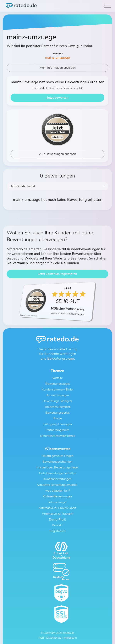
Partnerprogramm (58, 430)
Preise (58, 418)
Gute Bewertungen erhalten (58, 473)
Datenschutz (54, 638)
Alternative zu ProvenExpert (57, 508)
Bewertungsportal (57, 413)
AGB (41, 638)
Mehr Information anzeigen (58, 68)
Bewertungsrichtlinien (57, 462)
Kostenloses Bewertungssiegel (57, 467)
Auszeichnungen (58, 395)
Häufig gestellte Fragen (57, 456)
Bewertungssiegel (58, 384)
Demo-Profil (57, 520)
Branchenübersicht (57, 407)
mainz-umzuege (57, 57)
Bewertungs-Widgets (57, 401)
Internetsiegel (58, 502)
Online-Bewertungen (57, 496)
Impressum (70, 638)
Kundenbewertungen (57, 479)
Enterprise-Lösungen (58, 424)
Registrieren (57, 531)
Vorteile (57, 378)
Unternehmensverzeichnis (58, 436)
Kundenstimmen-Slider (57, 390)
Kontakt (57, 525)
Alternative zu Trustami (58, 514)
